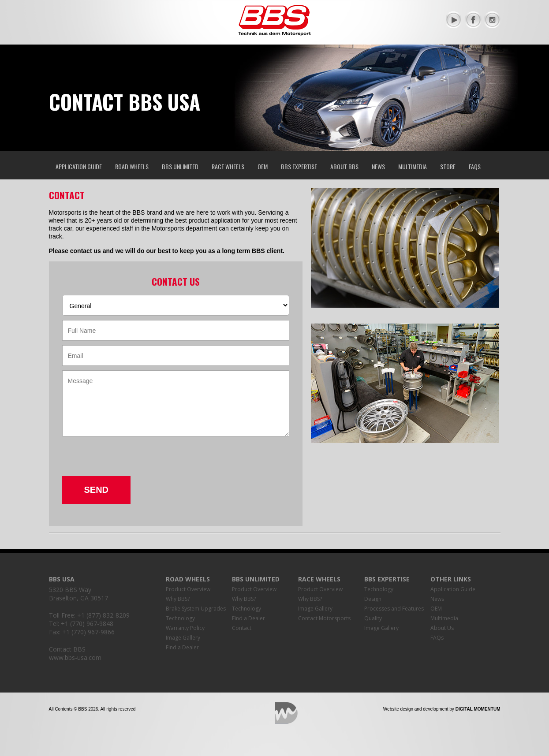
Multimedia (413, 166)
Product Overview (188, 589)
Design (373, 599)
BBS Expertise (299, 166)
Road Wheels (132, 166)
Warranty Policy (185, 628)
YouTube (454, 20)
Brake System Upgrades (196, 609)
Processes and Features (394, 609)
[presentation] (129, 459)
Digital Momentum (286, 713)
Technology (180, 618)
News (378, 166)
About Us (442, 628)
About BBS (344, 166)
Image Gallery (183, 638)
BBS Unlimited (180, 166)
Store (448, 166)
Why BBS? (178, 599)
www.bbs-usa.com (75, 657)
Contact (242, 628)
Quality (373, 618)
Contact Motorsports (324, 618)
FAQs (475, 166)
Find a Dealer (182, 647)
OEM (263, 166)
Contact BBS (67, 649)
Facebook (473, 20)
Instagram (492, 20)
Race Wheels (228, 166)
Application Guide (79, 166)
